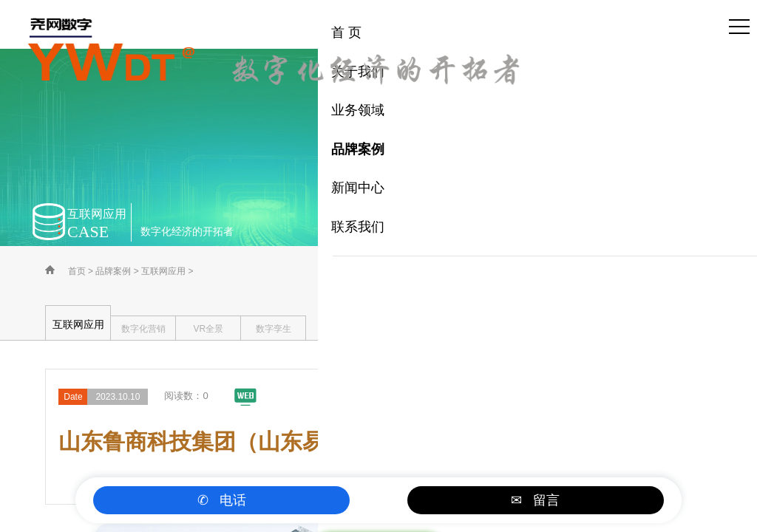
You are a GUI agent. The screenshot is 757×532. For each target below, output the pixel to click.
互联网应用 (163, 271)
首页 (77, 271)
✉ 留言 (535, 500)
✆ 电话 (222, 500)
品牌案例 (113, 271)
